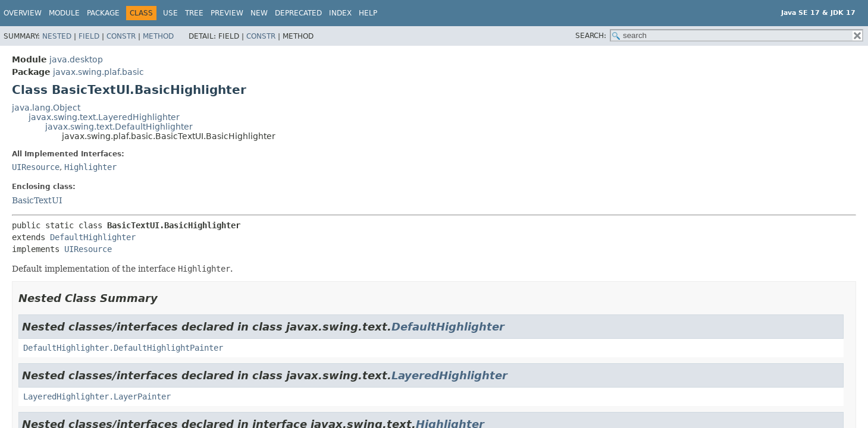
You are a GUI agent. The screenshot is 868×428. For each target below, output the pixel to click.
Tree (194, 13)
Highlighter (90, 167)
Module (64, 13)
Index (340, 13)
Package (103, 13)
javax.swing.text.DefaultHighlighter (119, 127)
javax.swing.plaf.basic (98, 72)
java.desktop (76, 59)
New (259, 13)
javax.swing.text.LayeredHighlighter (104, 117)
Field (89, 36)
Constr (121, 36)
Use (170, 13)
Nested (57, 36)
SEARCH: (591, 36)
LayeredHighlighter (449, 375)
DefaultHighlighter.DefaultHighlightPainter (123, 348)
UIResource (36, 167)
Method (158, 36)
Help (368, 13)
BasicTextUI (37, 200)
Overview (23, 13)
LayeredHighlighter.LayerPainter (97, 396)
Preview (227, 13)
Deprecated (298, 13)
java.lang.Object (46, 108)
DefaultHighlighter (93, 237)
